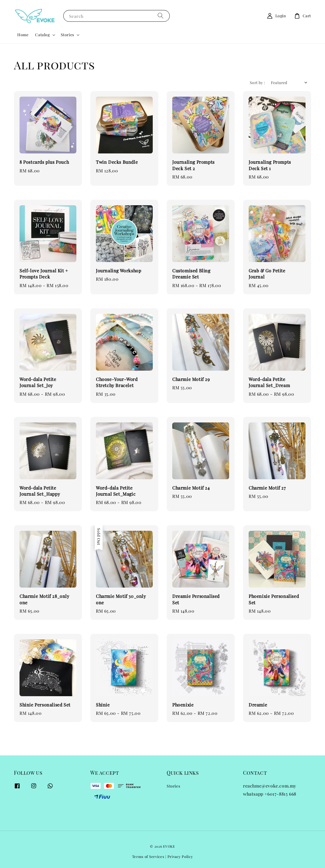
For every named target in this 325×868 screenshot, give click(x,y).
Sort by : (258, 83)
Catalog (42, 35)
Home (23, 35)
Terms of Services (148, 856)
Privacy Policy (180, 856)
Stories (67, 35)
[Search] (161, 16)
